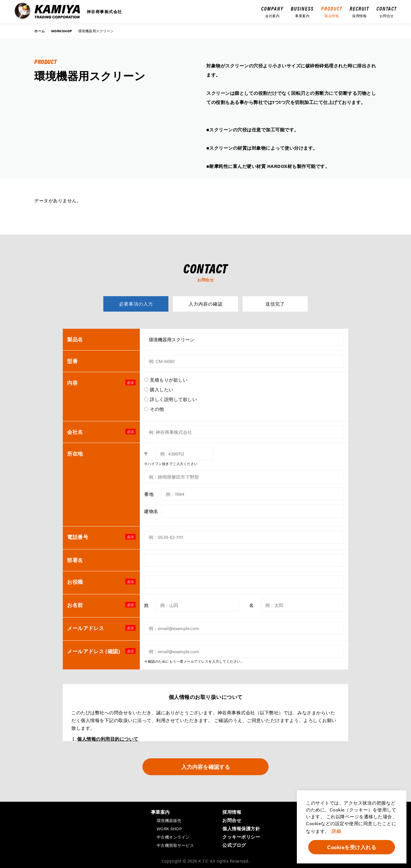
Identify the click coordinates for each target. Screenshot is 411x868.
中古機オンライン (173, 836)
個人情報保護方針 (241, 828)
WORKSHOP (62, 31)
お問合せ (232, 820)
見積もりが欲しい (169, 380)
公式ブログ (234, 844)
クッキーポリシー (241, 836)
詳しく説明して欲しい (173, 399)
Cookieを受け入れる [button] (352, 847)
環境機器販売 (169, 820)
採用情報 (232, 811)
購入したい (162, 389)
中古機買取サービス (175, 845)
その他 (157, 409)
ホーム (40, 31)
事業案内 (160, 811)
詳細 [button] (336, 831)
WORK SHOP (169, 828)
